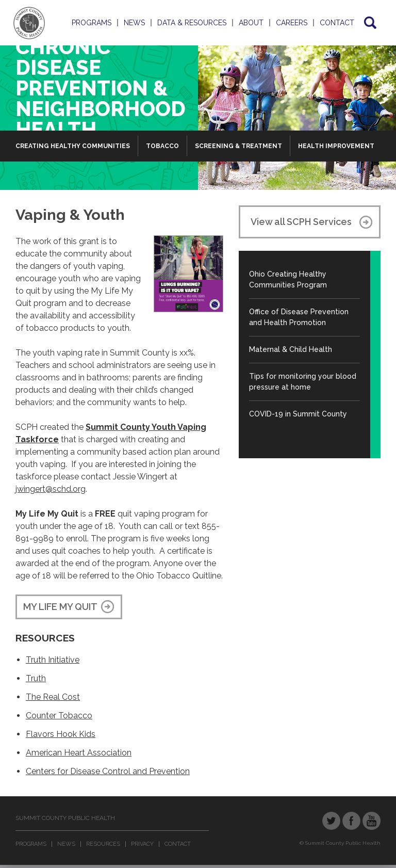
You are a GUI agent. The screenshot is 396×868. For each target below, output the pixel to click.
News (134, 23)
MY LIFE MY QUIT (60, 607)
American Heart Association (79, 753)
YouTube (372, 821)
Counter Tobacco (59, 716)
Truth (36, 678)
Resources (103, 844)
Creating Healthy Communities (73, 146)
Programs (92, 23)
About (251, 23)
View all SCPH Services (301, 222)
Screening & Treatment (238, 146)
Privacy (142, 844)
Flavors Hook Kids (61, 734)
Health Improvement (336, 146)
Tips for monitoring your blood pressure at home (303, 382)
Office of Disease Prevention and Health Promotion (299, 317)
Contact (337, 23)
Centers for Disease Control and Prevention (108, 771)
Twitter (331, 821)
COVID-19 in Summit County (298, 414)
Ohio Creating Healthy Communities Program (288, 279)
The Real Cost (53, 697)
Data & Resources (192, 23)
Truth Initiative (53, 660)
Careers (292, 23)
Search (369, 23)
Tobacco (162, 146)
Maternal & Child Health (291, 349)
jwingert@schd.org (51, 489)
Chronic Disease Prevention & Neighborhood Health (101, 88)
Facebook (351, 821)
